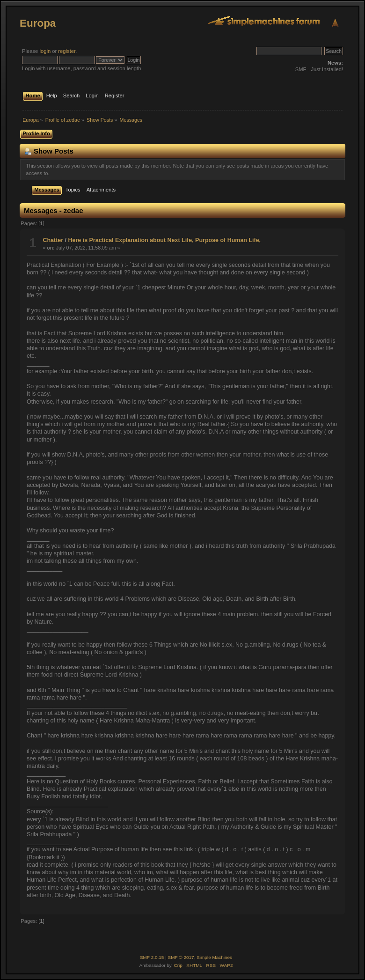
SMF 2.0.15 (152, 957)
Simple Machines (214, 957)
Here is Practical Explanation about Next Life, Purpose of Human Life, (165, 240)
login (45, 51)
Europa (38, 23)
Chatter (53, 240)
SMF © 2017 (181, 957)
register (67, 51)
